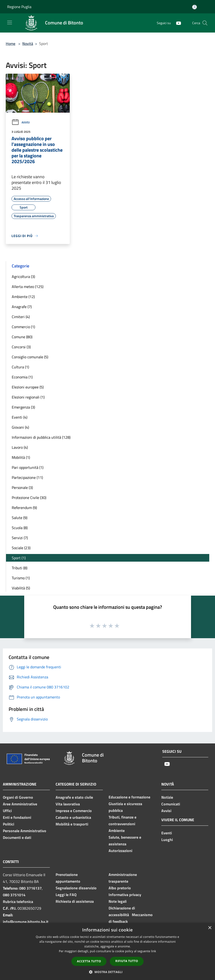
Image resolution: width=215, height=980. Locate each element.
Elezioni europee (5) (28, 387)
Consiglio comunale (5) (30, 357)
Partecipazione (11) (27, 477)
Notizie (167, 797)
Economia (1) (22, 377)
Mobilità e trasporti (72, 824)
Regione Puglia (19, 7)
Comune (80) (22, 337)
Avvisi (21, 122)
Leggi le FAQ (66, 895)
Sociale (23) (21, 548)
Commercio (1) (23, 327)
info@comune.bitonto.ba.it (26, 922)
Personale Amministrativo (25, 831)
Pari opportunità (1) (28, 467)
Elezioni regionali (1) (28, 397)
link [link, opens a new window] (154, 951)
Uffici (7, 811)
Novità (28, 44)
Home (11, 44)
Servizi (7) (20, 538)
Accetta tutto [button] (89, 961)
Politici (9, 824)
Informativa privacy (125, 895)
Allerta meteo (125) (28, 287)
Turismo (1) (21, 578)
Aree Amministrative (20, 804)
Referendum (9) (24, 508)
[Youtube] (177, 23)
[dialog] (107, 951)
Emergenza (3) (23, 407)
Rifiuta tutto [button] (127, 961)
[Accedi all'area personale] (195, 7)
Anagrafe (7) (22, 307)
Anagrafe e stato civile (74, 797)
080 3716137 (30, 888)
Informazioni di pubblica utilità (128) (41, 437)
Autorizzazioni (120, 851)
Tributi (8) (20, 568)
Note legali (118, 901)
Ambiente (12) (23, 297)
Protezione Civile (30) (29, 498)
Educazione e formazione (129, 797)
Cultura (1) (20, 367)
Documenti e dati (17, 837)
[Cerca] (205, 23)
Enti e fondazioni (17, 817)
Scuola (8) (20, 528)
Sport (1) (19, 558)
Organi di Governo (18, 797)
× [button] (210, 928)
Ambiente (117, 831)
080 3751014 (14, 895)
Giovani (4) (20, 427)
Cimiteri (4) (21, 317)
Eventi (167, 833)
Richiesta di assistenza (75, 901)
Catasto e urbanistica (73, 817)
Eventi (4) (20, 417)
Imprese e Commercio (74, 811)
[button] (108, 972)
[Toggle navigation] (10, 22)
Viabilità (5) (21, 588)
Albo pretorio (120, 888)
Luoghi (167, 840)
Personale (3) (22, 487)
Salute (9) (20, 518)
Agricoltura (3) (23, 277)
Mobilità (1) (21, 457)
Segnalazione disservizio (76, 888)
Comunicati (171, 804)
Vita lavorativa (68, 804)
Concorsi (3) (21, 347)
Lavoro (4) (20, 447)
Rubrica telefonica (18, 902)
